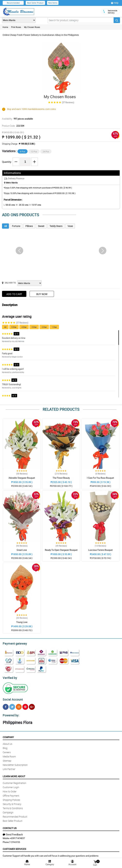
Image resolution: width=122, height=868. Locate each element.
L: (9, 205)
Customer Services (14, 847)
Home (5, 27)
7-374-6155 (15, 840)
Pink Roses (16, 27)
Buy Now (42, 294)
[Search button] (117, 20)
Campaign (8, 810)
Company (8, 735)
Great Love (22, 550)
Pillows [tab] (29, 226)
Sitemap (7, 759)
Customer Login (11, 785)
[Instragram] (19, 705)
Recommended (13, 3)
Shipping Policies (11, 798)
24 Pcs (46, 151)
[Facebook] (6, 705)
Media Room (9, 754)
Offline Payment (11, 794)
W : (20, 205)
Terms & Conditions (13, 806)
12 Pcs (34, 151)
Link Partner (9, 767)
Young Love (22, 622)
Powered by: (10, 713)
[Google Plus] (32, 705)
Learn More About (14, 774)
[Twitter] (12, 705)
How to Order (10, 789)
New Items (53, 3)
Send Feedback (13, 832)
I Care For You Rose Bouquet (100, 478)
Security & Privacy (12, 802)
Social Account (12, 698)
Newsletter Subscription (15, 763)
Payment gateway (13, 643)
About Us (7, 742)
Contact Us (10, 826)
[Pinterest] (25, 705)
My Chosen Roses (32, 27)
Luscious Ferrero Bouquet (100, 550)
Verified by (9, 677)
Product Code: (13, 126)
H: (32, 205)
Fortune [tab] (16, 226)
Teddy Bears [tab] (56, 226)
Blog (5, 746)
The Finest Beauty (61, 478)
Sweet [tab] (41, 226)
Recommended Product (15, 815)
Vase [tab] (70, 226)
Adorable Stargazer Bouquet (22, 478)
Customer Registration (14, 781)
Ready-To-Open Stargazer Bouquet (61, 550)
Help (115, 3)
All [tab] (5, 226)
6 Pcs (23, 151)
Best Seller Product (35, 3)
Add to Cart (14, 294)
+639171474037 (17, 836)
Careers (7, 750)
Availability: (17, 119)
